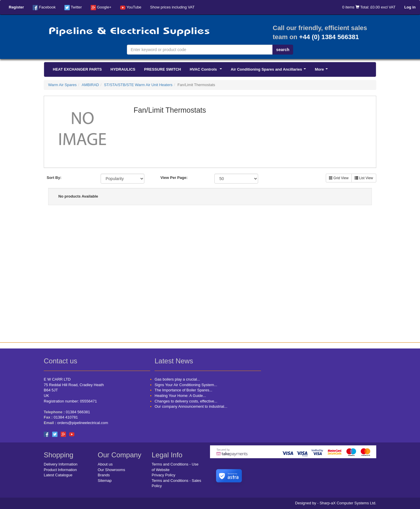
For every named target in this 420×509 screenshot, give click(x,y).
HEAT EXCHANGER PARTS (77, 69)
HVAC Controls (207, 71)
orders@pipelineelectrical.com (83, 423)
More (322, 71)
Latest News (174, 361)
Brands (104, 475)
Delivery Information (61, 464)
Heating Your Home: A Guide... (180, 396)
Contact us (61, 361)
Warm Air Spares (62, 85)
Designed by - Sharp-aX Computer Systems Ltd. (336, 503)
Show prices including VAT (173, 7)
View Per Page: (174, 178)
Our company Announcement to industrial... (191, 406)
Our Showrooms (111, 470)
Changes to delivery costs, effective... (186, 401)
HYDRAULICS (123, 69)
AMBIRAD (90, 85)
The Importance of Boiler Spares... (183, 390)
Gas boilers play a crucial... (177, 379)
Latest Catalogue (58, 475)
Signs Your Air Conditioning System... (186, 385)
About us (105, 464)
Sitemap (105, 481)
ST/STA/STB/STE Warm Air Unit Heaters (138, 85)
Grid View (339, 178)
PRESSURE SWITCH (162, 69)
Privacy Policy (163, 475)
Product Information (60, 470)
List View (364, 178)
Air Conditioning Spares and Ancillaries (269, 71)
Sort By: (54, 178)
